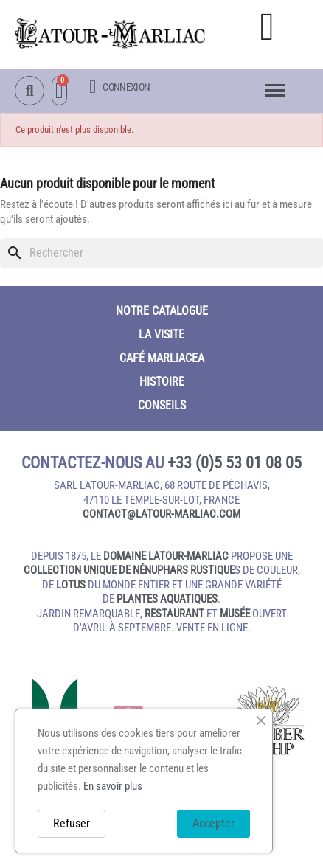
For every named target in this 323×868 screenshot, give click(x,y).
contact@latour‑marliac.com (161, 514)
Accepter (213, 823)
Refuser (72, 823)
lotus (71, 585)
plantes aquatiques (167, 599)
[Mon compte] (119, 87)
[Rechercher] (161, 253)
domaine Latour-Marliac (166, 556)
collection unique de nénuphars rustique (129, 570)
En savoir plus (113, 786)
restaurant (174, 614)
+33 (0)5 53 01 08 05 (235, 463)
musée (235, 614)
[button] (267, 27)
